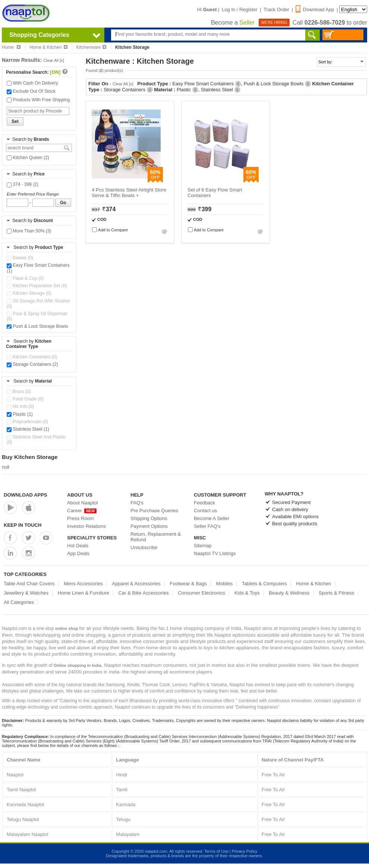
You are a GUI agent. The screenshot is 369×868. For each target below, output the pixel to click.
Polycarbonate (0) (27, 422)
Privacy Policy (245, 851)
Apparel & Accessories (136, 584)
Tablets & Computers (264, 584)
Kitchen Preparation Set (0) (37, 286)
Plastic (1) (20, 414)
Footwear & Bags (188, 584)
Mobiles (225, 584)
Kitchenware (91, 47)
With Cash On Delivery (32, 83)
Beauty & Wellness (289, 593)
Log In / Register (239, 9)
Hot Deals (78, 546)
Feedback (204, 503)
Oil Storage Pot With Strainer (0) (38, 304)
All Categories (19, 602)
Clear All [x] (54, 60)
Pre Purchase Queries (154, 511)
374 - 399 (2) (23, 184)
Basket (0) (20, 258)
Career (82, 511)
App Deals (78, 553)
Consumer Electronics (201, 593)
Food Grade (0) (25, 399)
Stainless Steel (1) (28, 429)
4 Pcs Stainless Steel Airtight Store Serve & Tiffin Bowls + (129, 193)
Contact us (205, 511)
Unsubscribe (144, 547)
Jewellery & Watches (26, 593)
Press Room (81, 518)
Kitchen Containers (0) (32, 357)
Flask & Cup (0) (25, 278)
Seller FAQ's (207, 526)
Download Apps (26, 495)
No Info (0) (20, 406)
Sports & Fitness (336, 593)
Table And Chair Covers (29, 584)
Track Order (276, 9)
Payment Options (149, 526)
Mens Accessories (83, 584)
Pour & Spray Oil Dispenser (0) (37, 316)
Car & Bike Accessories (143, 593)
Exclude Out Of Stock (31, 91)
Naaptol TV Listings (215, 553)
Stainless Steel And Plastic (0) (36, 440)
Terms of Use (216, 851)
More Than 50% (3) (29, 231)
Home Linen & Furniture (83, 593)
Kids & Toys (247, 593)
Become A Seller (212, 518)
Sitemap (203, 546)
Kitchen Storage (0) (29, 293)
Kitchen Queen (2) (28, 158)
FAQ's (137, 503)
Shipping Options (149, 518)
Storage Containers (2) (32, 364)
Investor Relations (86, 526)
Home (11, 47)
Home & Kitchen (48, 47)
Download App (315, 9)
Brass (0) (19, 392)
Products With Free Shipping (38, 100)
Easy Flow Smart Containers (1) (38, 268)
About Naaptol (82, 503)
